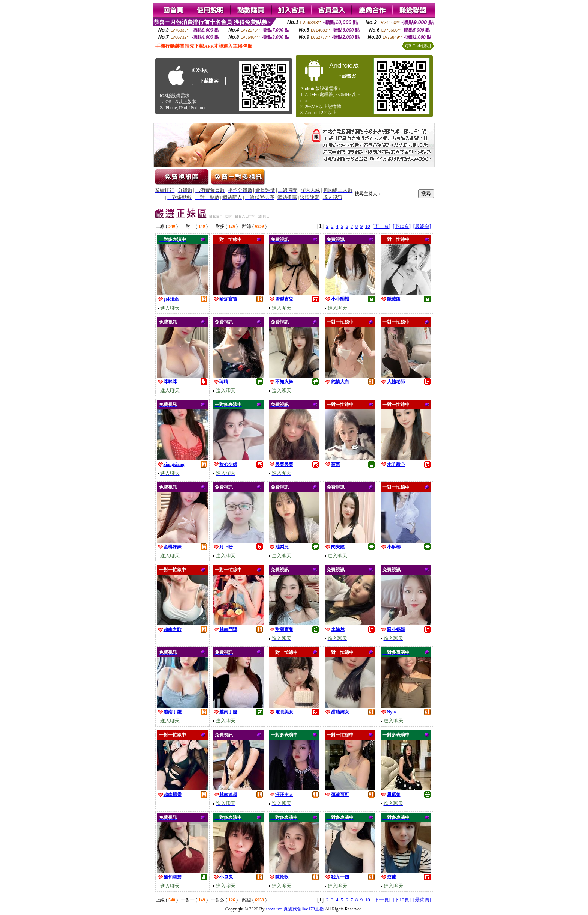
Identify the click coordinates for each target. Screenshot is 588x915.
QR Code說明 (418, 46)
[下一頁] (381, 226)
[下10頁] (402, 226)
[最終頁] (422, 226)
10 (368, 226)
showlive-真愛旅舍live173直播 (295, 909)
